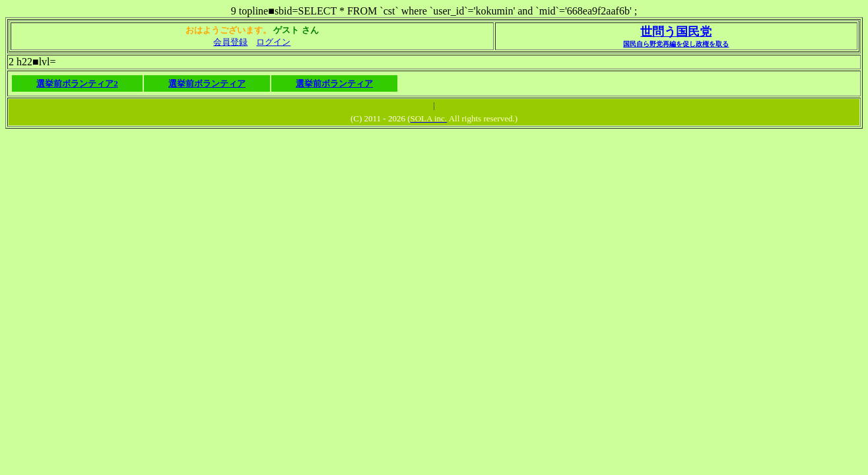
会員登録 (230, 42)
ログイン (273, 42)
